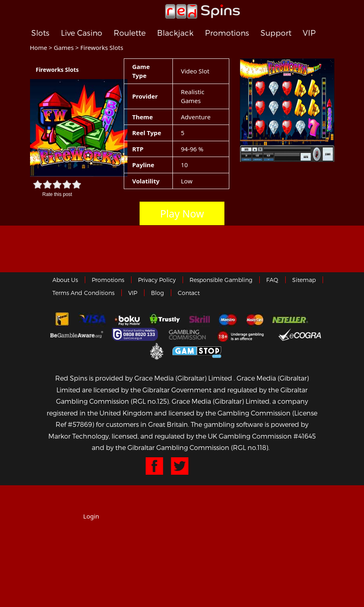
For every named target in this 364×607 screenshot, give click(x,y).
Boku (128, 320)
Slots (40, 33)
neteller (291, 320)
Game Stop (197, 351)
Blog (157, 293)
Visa (92, 320)
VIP (309, 33)
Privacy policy (157, 280)
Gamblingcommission (188, 334)
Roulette (130, 33)
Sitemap (304, 280)
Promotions (227, 33)
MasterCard (255, 320)
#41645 (305, 436)
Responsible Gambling (221, 280)
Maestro (228, 320)
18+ (243, 334)
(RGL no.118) (250, 447)
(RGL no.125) (150, 401)
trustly (165, 320)
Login (91, 516)
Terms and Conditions (83, 293)
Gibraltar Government (157, 351)
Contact (189, 293)
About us (65, 280)
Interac (62, 320)
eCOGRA (300, 334)
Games (64, 47)
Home (39, 47)
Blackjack (175, 33)
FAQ (272, 280)
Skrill (199, 320)
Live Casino (82, 33)
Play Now (182, 213)
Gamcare (136, 334)
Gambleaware (77, 334)
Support (276, 33)
